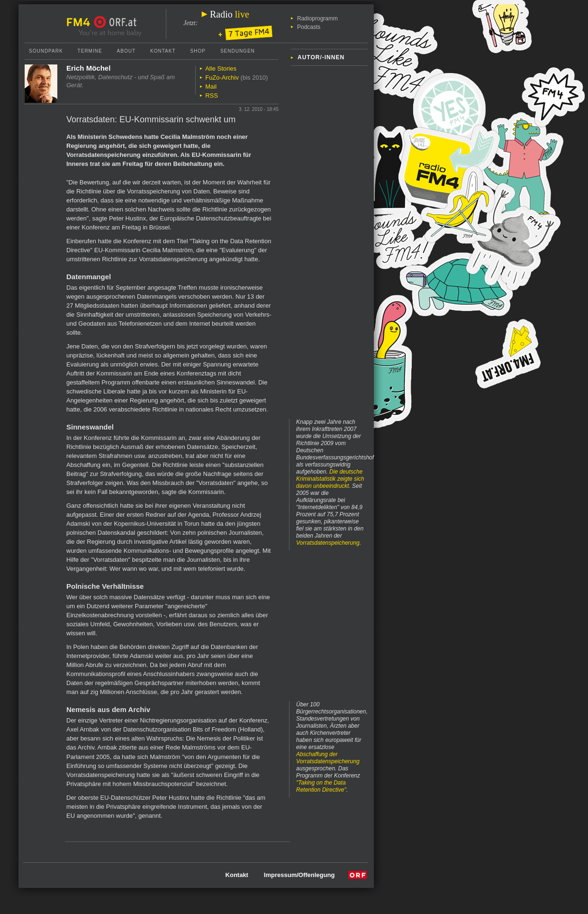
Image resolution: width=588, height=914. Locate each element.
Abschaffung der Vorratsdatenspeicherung (328, 758)
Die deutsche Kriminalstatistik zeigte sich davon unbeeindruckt (330, 479)
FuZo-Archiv (222, 78)
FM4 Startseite (81, 22)
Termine (90, 51)
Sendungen (238, 51)
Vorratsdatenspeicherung (328, 543)
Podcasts (309, 27)
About (126, 51)
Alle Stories (221, 69)
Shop (198, 51)
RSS (212, 96)
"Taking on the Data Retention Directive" (321, 786)
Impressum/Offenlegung (299, 875)
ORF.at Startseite (115, 22)
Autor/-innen (321, 57)
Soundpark (46, 51)
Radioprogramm (317, 18)
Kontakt (163, 51)
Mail (211, 87)
